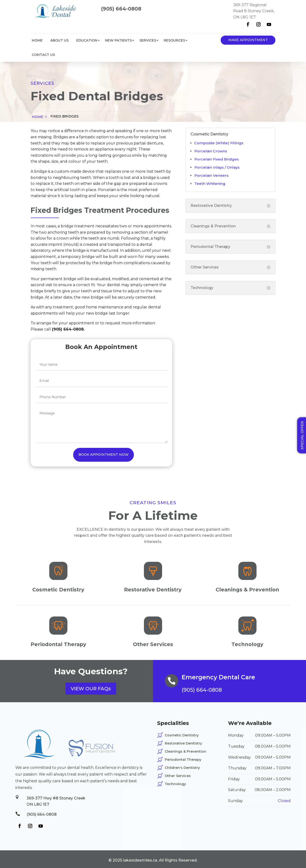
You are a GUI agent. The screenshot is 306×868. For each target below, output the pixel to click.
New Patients (118, 40)
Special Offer (302, 435)
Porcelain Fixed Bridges (217, 159)
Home (37, 40)
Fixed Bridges (65, 116)
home (38, 117)
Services (148, 40)
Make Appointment (248, 40)
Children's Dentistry (182, 768)
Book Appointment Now (104, 455)
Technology (175, 784)
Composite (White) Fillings (219, 143)
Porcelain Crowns (211, 151)
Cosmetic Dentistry (182, 735)
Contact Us (43, 55)
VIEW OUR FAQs (91, 689)
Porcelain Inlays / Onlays (217, 167)
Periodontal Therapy (183, 760)
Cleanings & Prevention (186, 751)
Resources (174, 40)
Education (87, 40)
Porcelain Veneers (211, 175)
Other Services (178, 776)
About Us (59, 40)
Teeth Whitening (210, 184)
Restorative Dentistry (183, 743)
